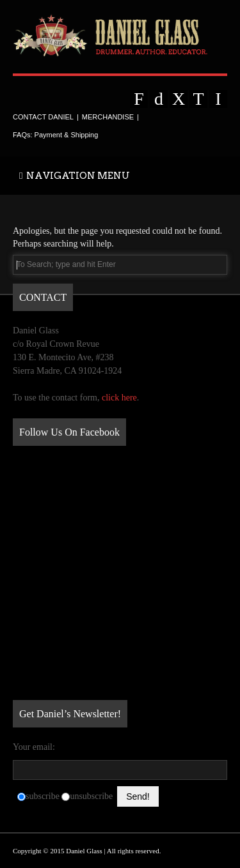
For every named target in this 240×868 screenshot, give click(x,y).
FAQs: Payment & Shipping (55, 135)
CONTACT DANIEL (43, 117)
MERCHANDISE (108, 117)
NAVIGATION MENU (75, 176)
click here (119, 398)
